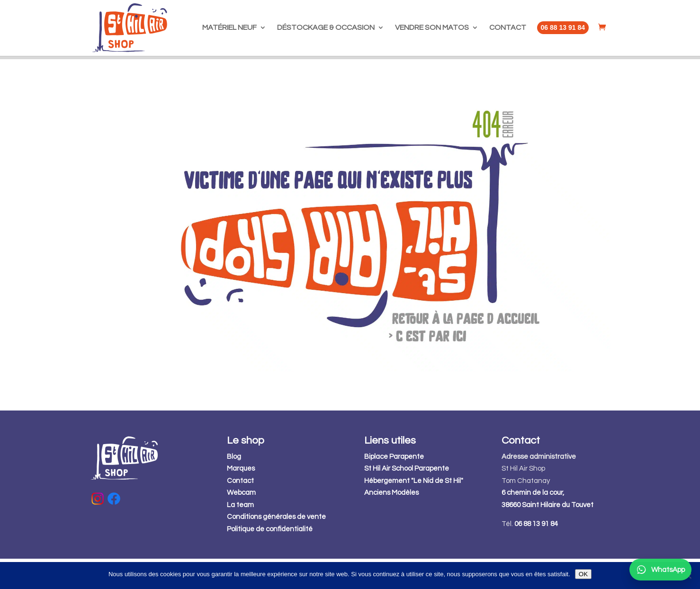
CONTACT (508, 27)
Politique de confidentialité (270, 559)
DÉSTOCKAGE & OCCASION (326, 27)
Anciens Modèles (391, 523)
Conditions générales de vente (276, 547)
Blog (234, 487)
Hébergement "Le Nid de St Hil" (414, 511)
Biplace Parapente (394, 487)
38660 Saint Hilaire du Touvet (547, 535)
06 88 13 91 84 (536, 554)
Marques (241, 499)
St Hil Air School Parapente (407, 499)
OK (583, 574)
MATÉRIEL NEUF (229, 27)
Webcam (241, 523)
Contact (240, 511)
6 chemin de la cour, (533, 523)
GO (485, 73)
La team (240, 535)
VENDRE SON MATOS (432, 27)
